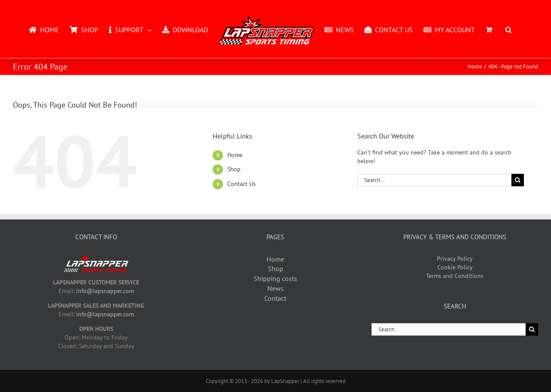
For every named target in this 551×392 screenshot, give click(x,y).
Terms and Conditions (455, 276)
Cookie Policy (455, 267)
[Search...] (434, 180)
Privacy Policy (455, 259)
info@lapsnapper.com (105, 291)
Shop (234, 169)
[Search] (518, 180)
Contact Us (241, 184)
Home (235, 155)
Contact (275, 298)
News (275, 288)
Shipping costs (275, 278)
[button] (509, 29)
